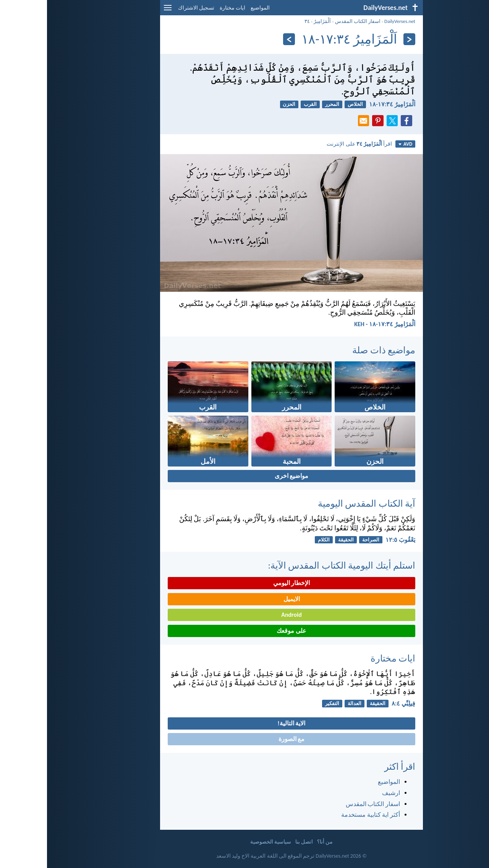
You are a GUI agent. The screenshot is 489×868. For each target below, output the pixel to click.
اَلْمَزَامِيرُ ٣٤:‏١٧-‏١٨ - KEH (338, 324)
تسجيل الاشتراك (149, 8)
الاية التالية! (245, 723)
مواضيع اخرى (245, 476)
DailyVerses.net (353, 21)
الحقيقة (299, 540)
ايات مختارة (185, 8)
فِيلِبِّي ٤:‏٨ (356, 703)
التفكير (285, 703)
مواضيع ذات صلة (337, 350)
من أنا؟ (278, 842)
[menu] (121, 11)
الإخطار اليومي (245, 583)
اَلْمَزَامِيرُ (275, 21)
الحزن (242, 104)
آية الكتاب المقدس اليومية (320, 503)
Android (244, 615)
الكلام (277, 540)
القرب (263, 104)
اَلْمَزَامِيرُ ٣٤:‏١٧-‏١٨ (345, 104)
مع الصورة (245, 739)
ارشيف (344, 793)
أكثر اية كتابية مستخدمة (324, 815)
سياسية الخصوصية (224, 842)
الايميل (245, 599)
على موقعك (244, 631)
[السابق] (362, 39)
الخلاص (308, 104)
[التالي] (242, 39)
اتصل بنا (257, 842)
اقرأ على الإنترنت (312, 144)
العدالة (308, 703)
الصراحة (324, 540)
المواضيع (213, 8)
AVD (358, 144)
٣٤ (260, 21)
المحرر (285, 104)
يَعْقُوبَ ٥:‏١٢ (353, 540)
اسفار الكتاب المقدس (311, 21)
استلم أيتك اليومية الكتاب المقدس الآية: (295, 565)
